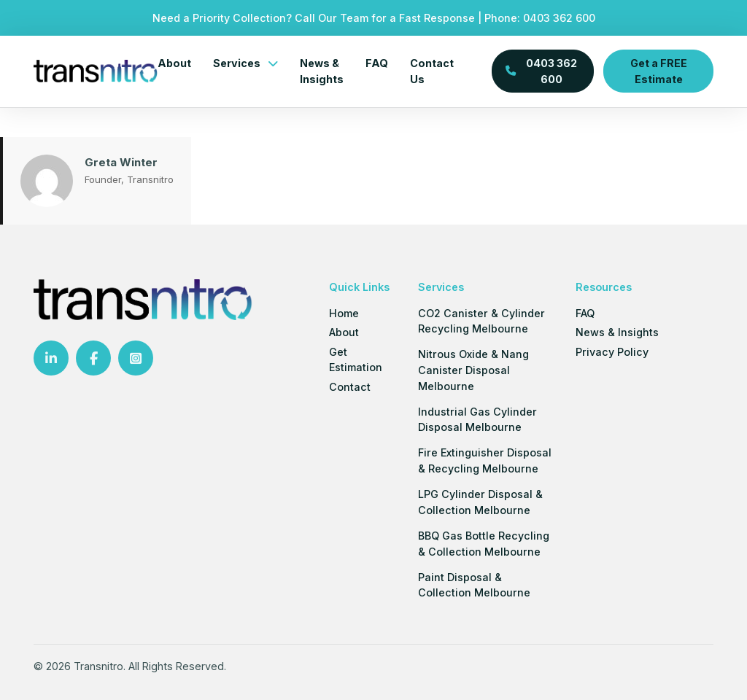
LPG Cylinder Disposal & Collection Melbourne (480, 502)
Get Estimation (356, 360)
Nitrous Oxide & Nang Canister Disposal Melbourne (473, 370)
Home (344, 313)
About (174, 63)
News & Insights (322, 71)
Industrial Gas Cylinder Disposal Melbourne (477, 420)
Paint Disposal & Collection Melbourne (474, 585)
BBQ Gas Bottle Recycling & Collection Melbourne (484, 544)
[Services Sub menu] (273, 63)
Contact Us (432, 71)
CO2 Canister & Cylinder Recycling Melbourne (481, 321)
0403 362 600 (559, 18)
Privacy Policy (612, 352)
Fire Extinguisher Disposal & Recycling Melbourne (485, 460)
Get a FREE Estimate (659, 71)
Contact (350, 387)
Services (237, 63)
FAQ (377, 63)
